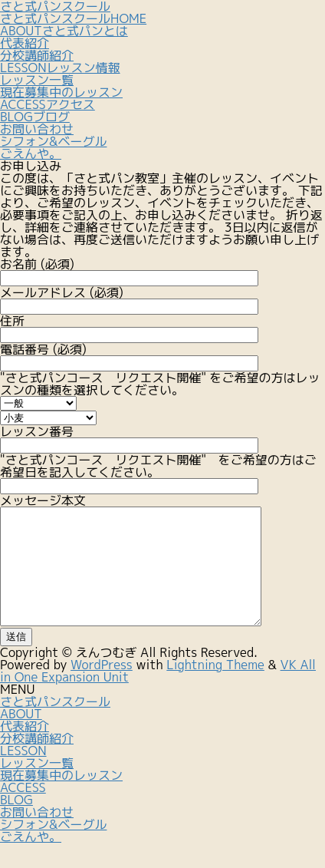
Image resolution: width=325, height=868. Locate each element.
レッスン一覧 (37, 80)
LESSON (23, 774)
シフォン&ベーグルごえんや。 (53, 853)
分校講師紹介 (37, 55)
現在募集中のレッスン (61, 92)
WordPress (102, 688)
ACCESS (23, 810)
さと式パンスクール (55, 724)
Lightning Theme (215, 688)
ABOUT (21, 737)
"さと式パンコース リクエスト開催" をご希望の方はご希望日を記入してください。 (158, 472)
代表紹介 (25, 43)
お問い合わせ (37, 835)
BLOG (16, 823)
